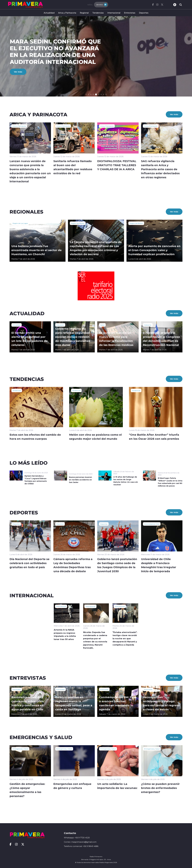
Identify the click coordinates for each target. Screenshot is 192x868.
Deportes (144, 13)
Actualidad (49, 13)
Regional (84, 13)
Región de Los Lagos (20, 223)
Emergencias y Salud (20, 749)
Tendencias (98, 13)
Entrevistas (130, 13)
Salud (102, 325)
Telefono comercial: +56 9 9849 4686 (81, 846)
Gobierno (148, 325)
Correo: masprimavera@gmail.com (80, 842)
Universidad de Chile (152, 524)
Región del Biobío (78, 223)
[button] (86, 94)
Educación (60, 325)
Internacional (114, 13)
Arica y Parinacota (67, 13)
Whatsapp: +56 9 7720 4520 (77, 838)
